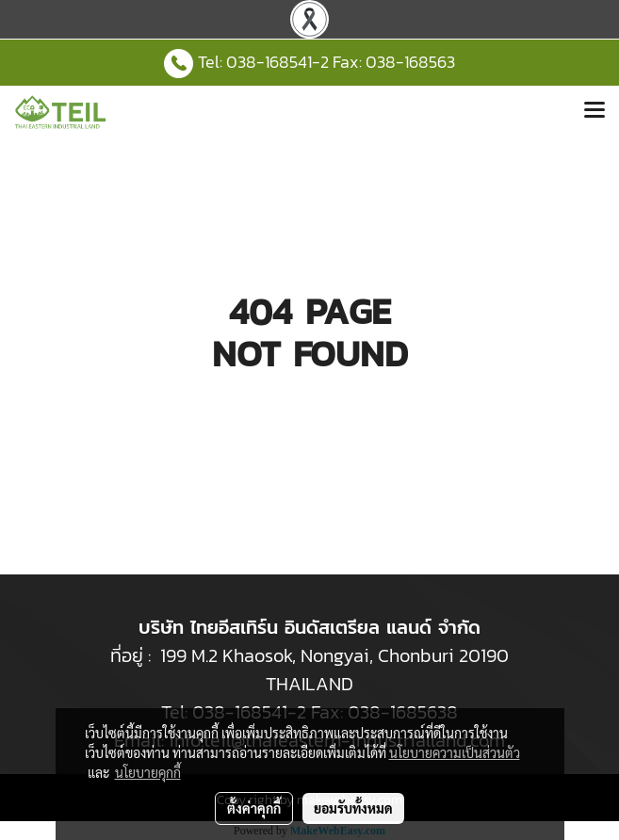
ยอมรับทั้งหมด (353, 808)
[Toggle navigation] (595, 112)
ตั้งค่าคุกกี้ (254, 808)
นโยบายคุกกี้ (148, 772)
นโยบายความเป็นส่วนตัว (455, 752)
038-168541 (269, 62)
